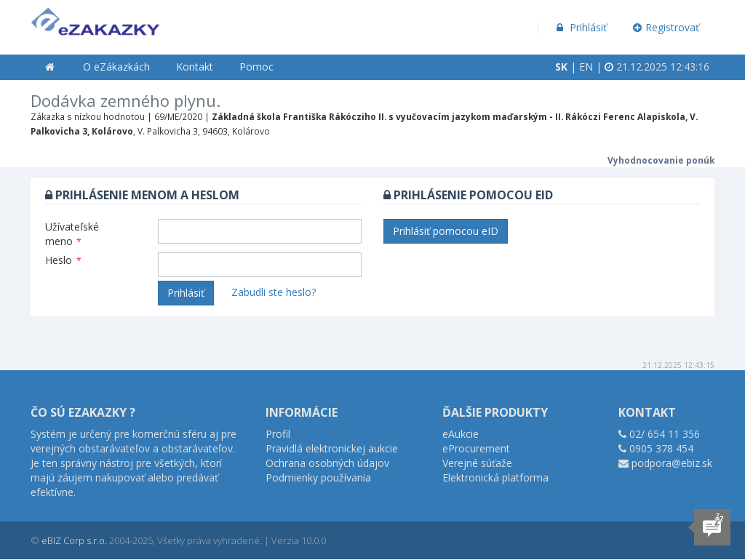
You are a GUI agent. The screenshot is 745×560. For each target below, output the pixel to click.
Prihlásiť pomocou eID (446, 231)
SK (561, 67)
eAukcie (461, 434)
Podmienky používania (318, 477)
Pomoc (256, 67)
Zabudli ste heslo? (274, 292)
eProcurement (476, 448)
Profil (278, 434)
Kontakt (195, 67)
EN (586, 67)
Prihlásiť (580, 27)
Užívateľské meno (72, 234)
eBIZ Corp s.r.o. (74, 540)
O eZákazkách (116, 67)
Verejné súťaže (477, 463)
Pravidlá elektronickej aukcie (332, 448)
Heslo (63, 260)
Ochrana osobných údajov (327, 463)
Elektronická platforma (495, 477)
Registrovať (666, 27)
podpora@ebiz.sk (672, 463)
